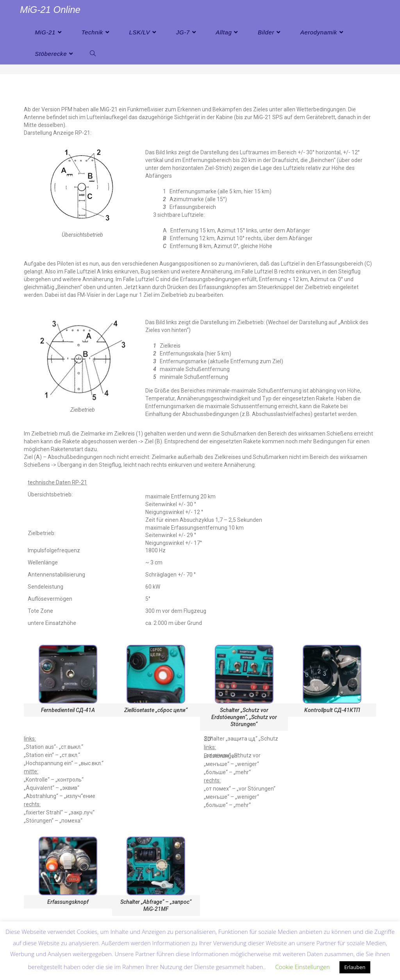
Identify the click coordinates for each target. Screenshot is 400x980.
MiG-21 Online (50, 10)
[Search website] (93, 54)
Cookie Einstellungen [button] (302, 967)
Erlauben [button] (355, 967)
